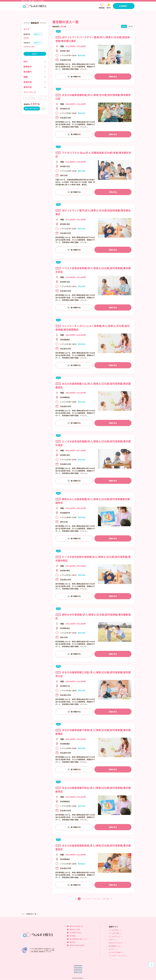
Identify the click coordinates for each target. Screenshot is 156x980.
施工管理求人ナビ (115, 946)
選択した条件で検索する (32, 109)
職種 (26, 77)
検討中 (109, 8)
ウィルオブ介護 (114, 933)
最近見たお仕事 (75, 929)
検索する (35, 54)
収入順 (131, 26)
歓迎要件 (28, 72)
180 (108, 899)
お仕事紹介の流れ (75, 933)
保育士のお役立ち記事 (77, 945)
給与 (26, 61)
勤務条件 (28, 67)
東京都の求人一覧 (31, 914)
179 (104, 899)
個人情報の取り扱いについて (79, 939)
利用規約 (73, 936)
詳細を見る (113, 77)
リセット (44, 109)
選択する (37, 34)
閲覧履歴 (102, 8)
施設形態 (28, 82)
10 (98, 899)
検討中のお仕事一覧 (76, 926)
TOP (23, 914)
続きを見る (82, 55)
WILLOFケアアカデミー (116, 943)
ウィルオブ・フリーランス (117, 956)
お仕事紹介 (123, 6)
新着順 (124, 26)
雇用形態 (28, 87)
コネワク (112, 940)
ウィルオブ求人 (114, 930)
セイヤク (112, 949)
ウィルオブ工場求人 (115, 952)
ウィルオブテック (115, 936)
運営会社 (73, 942)
